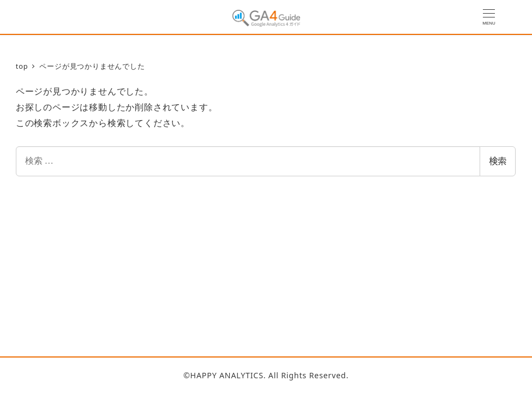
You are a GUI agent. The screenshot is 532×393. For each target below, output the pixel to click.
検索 (498, 161)
